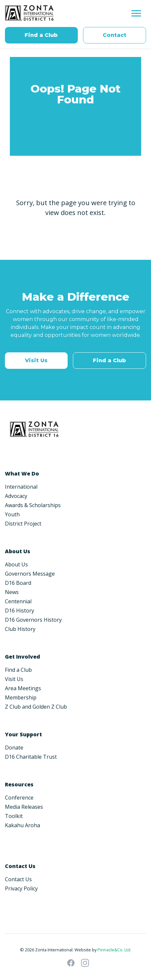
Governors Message (30, 574)
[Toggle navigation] (136, 14)
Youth (12, 514)
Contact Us (18, 879)
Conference (19, 798)
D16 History (20, 611)
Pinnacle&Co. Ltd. (114, 950)
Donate (14, 748)
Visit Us (36, 360)
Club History (20, 629)
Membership (21, 697)
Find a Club (41, 35)
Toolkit (14, 816)
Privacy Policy (21, 888)
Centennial (18, 601)
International (21, 487)
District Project (23, 524)
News (12, 592)
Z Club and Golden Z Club (36, 707)
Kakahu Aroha (22, 825)
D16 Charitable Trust (31, 757)
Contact (115, 35)
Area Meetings (23, 688)
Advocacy (16, 496)
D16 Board (18, 583)
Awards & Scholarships (33, 505)
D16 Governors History (33, 620)
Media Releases (24, 807)
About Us (16, 564)
